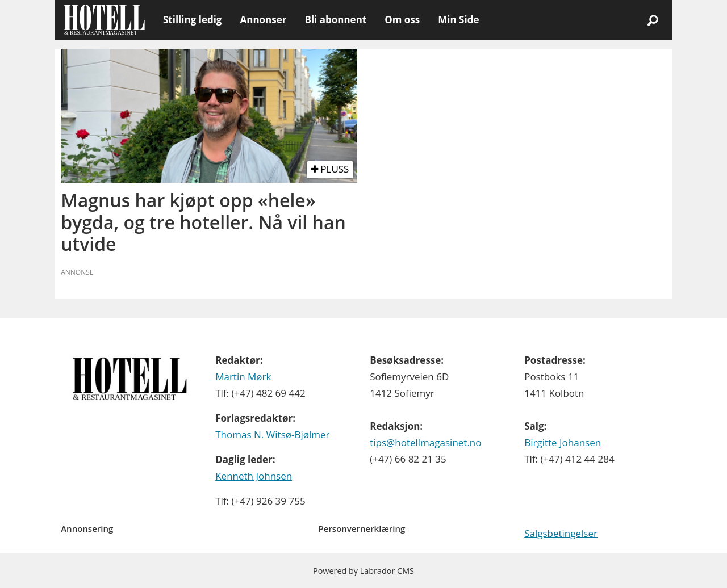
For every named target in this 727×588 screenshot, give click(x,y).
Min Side (458, 20)
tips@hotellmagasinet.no (425, 442)
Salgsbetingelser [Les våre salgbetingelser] (561, 533)
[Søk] (653, 20)
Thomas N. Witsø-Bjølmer (272, 434)
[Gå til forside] (104, 20)
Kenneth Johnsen (254, 476)
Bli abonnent (335, 20)
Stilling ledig (192, 20)
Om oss (402, 20)
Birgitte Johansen (563, 442)
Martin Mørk (243, 377)
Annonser (263, 20)
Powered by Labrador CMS (363, 571)
